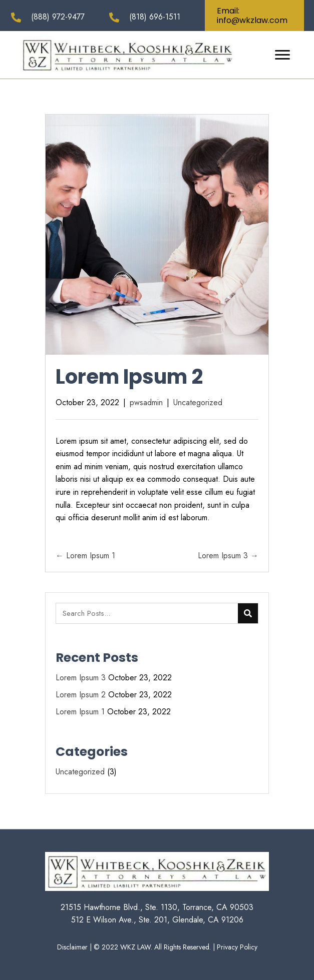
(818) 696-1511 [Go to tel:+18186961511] (155, 17)
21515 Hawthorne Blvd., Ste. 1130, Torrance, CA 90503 (157, 907)
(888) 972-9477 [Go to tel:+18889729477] (58, 17)
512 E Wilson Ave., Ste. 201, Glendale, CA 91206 (157, 920)
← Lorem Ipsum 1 (85, 556)
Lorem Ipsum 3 (81, 678)
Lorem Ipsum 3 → (228, 556)
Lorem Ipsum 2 (81, 695)
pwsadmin (146, 402)
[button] (254, 16)
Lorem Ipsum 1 (80, 712)
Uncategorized (198, 402)
